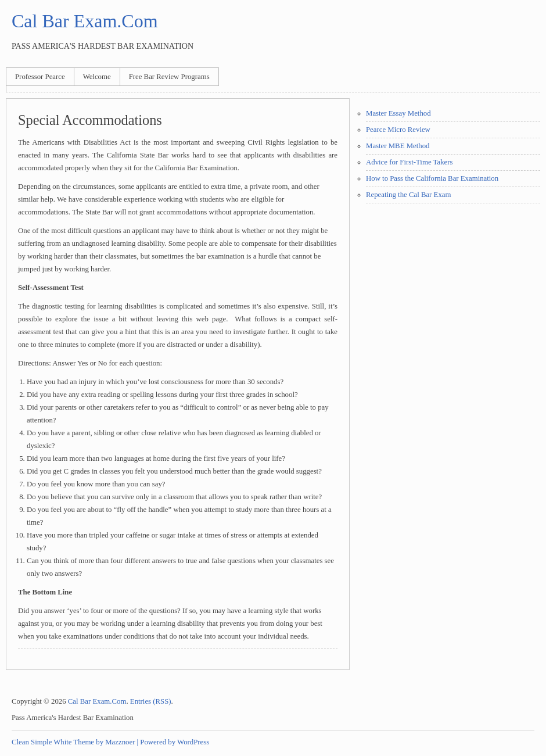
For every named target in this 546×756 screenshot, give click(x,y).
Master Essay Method (398, 113)
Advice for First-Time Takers (409, 162)
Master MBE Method (398, 146)
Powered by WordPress (175, 742)
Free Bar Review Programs (169, 77)
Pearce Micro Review (398, 130)
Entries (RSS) (151, 701)
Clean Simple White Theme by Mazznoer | (75, 742)
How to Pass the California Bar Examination (432, 178)
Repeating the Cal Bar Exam (408, 195)
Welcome (97, 77)
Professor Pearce (40, 77)
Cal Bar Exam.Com (85, 21)
